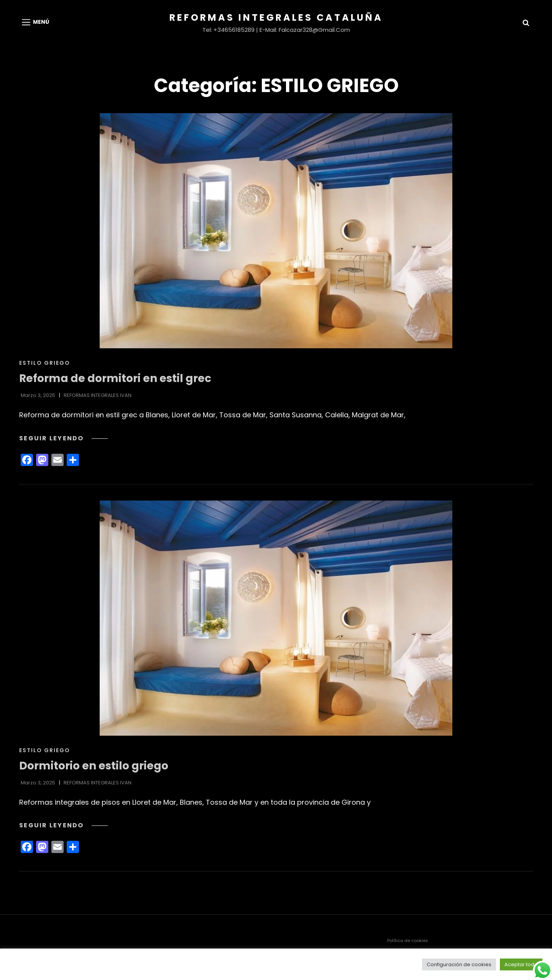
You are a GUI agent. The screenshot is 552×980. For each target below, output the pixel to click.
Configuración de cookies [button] (459, 964)
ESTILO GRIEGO (45, 363)
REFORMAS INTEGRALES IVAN (98, 395)
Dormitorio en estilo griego (94, 766)
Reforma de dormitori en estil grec (115, 378)
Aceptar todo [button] (521, 964)
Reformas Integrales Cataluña (276, 17)
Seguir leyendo (64, 438)
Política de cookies (408, 940)
